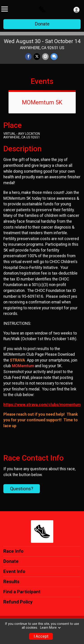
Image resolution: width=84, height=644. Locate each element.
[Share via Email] (45, 56)
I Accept (41, 636)
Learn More (51, 628)
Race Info (13, 551)
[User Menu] (76, 10)
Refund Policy (18, 602)
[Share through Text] (54, 56)
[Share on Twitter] (37, 56)
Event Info (14, 571)
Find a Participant (22, 592)
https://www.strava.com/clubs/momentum (42, 405)
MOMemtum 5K (42, 102)
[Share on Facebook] (28, 56)
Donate (42, 24)
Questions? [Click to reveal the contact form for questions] (22, 489)
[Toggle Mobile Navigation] (4, 9)
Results (11, 582)
